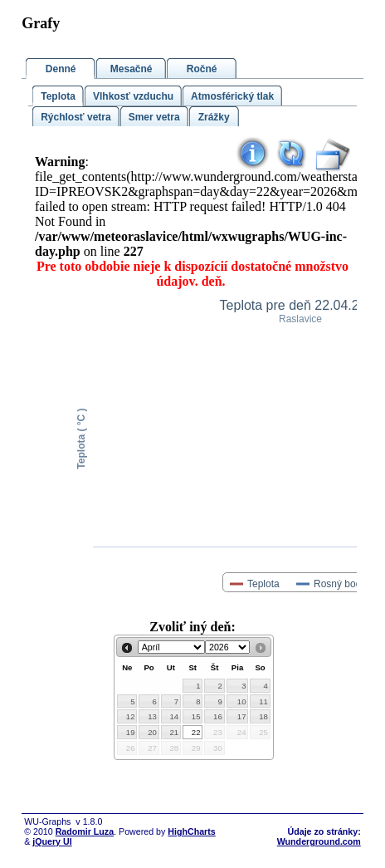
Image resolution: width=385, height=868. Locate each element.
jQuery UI (52, 841)
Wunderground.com (319, 841)
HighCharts (191, 831)
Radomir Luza (85, 831)
